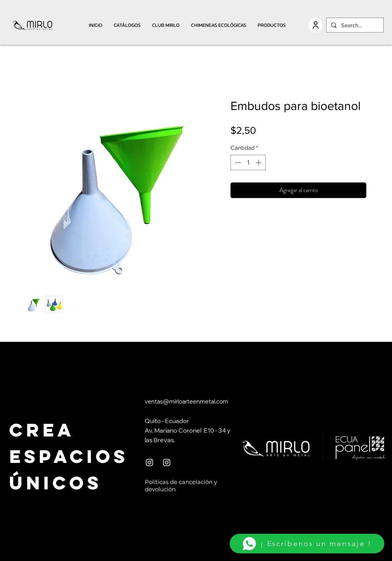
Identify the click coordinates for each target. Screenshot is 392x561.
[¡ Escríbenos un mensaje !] (307, 544)
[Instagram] (149, 462)
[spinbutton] (248, 162)
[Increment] (259, 162)
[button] (127, 25)
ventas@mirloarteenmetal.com (186, 402)
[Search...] (354, 25)
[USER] (315, 25)
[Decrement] (237, 162)
